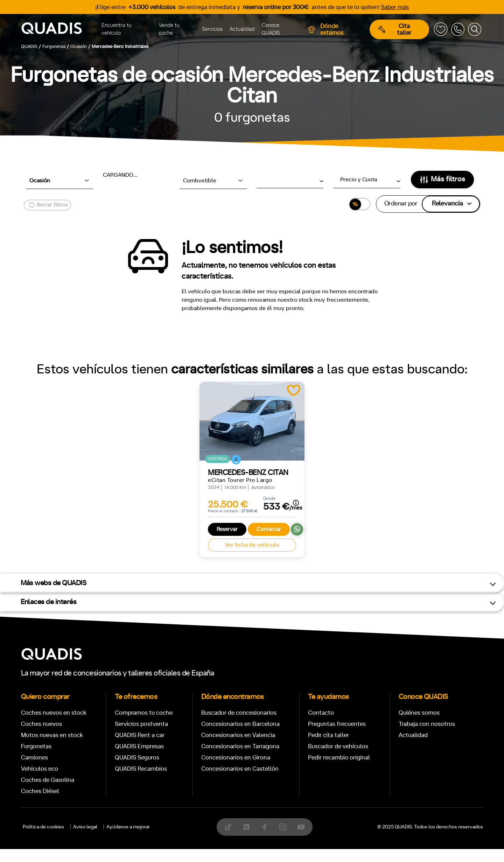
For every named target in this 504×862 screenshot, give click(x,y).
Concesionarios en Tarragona (240, 746)
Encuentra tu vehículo (117, 29)
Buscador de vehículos (338, 746)
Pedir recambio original (339, 758)
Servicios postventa (141, 724)
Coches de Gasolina (48, 780)
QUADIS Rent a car (140, 735)
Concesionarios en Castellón (240, 769)
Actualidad (242, 29)
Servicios (212, 29)
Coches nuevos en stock (54, 713)
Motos (247, 849)
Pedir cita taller (328, 735)
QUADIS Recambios (141, 769)
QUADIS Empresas (139, 746)
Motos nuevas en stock (52, 735)
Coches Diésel (40, 791)
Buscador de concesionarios (239, 713)
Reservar (227, 529)
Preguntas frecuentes (337, 724)
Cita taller (395, 29)
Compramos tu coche (144, 713)
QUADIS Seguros (137, 758)
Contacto (321, 713)
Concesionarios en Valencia (238, 735)
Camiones (34, 758)
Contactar (269, 529)
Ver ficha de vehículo (252, 545)
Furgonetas (36, 746)
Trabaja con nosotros (427, 724)
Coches (201, 849)
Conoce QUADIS (271, 29)
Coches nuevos (41, 724)
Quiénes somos (419, 713)
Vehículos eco (40, 769)
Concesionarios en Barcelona (240, 724)
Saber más (395, 7)
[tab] (201, 849)
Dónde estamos (325, 29)
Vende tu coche (169, 29)
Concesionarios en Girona (236, 758)
